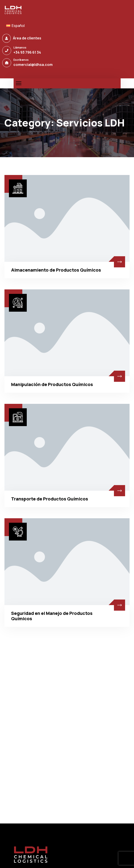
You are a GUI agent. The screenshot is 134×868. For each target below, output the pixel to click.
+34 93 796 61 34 (27, 52)
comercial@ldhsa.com (33, 65)
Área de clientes (27, 38)
